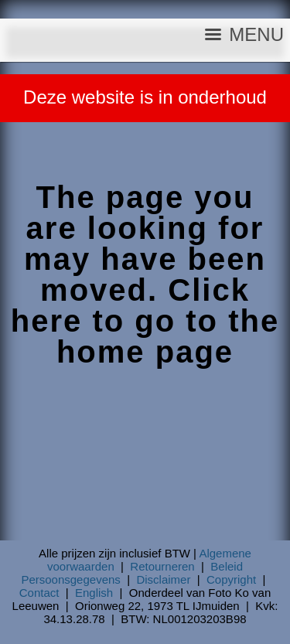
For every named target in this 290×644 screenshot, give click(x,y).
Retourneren (162, 566)
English (94, 593)
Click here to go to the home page (145, 321)
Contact (39, 593)
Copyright (231, 579)
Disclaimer (163, 579)
